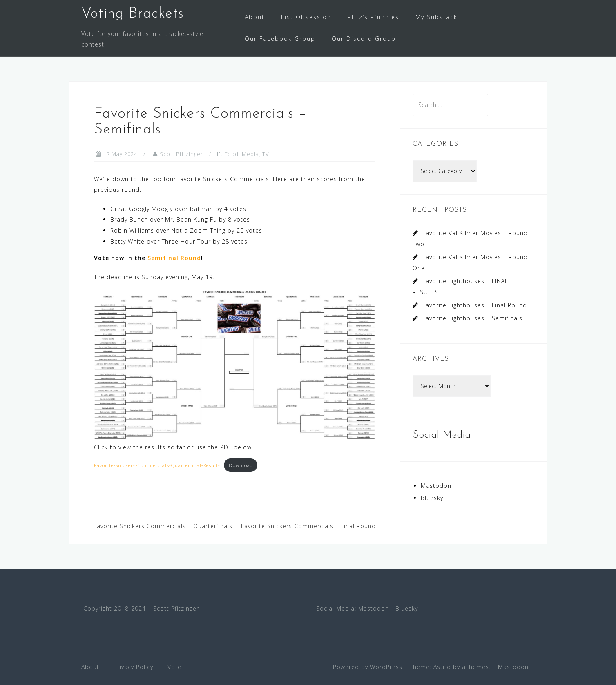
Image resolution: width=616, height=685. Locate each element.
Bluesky (432, 498)
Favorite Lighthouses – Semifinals (472, 318)
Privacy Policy (133, 667)
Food (232, 154)
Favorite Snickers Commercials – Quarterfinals (163, 526)
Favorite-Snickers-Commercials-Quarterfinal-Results (157, 465)
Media (250, 154)
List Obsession (306, 17)
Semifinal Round (174, 258)
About (255, 17)
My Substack (436, 17)
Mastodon (436, 486)
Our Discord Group (364, 39)
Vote (174, 667)
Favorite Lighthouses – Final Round (475, 305)
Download (241, 465)
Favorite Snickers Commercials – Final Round (308, 526)
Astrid (442, 667)
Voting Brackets (133, 14)
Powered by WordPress (368, 667)
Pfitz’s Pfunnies (373, 17)
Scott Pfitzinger (181, 154)
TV (266, 154)
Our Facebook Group (280, 39)
